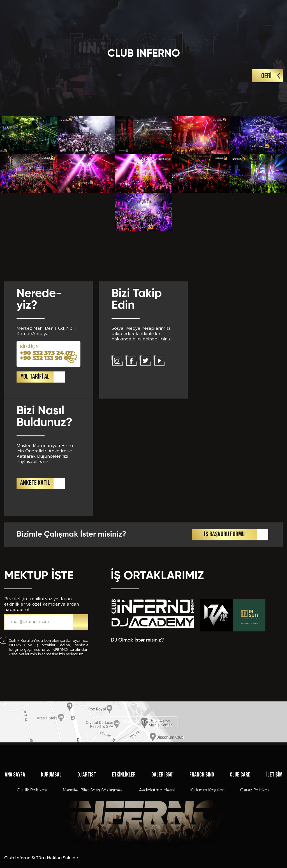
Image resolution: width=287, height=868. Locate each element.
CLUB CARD (240, 821)
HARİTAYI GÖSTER (143, 737)
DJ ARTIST (87, 821)
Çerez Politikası (255, 837)
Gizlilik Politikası (32, 837)
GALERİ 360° (163, 821)
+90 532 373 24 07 (46, 450)
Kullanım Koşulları (207, 837)
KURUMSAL (51, 821)
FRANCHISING (202, 821)
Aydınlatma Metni (157, 837)
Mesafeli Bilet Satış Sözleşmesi (93, 837)
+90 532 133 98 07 (46, 455)
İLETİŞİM (274, 821)
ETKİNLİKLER (124, 821)
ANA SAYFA (15, 821)
